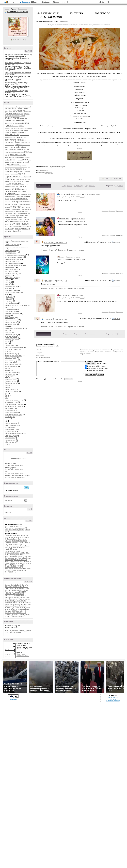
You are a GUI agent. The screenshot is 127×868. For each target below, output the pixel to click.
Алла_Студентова (11, 556)
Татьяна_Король (19, 530)
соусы (26, 199)
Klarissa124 (17, 587)
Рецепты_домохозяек (12, 631)
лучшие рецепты (10, 253)
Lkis (6, 544)
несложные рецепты (12, 263)
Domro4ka (16, 539)
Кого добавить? (22, 536)
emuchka (23, 539)
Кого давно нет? (10, 536)
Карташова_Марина (12, 606)
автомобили (9, 427)
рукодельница (10, 408)
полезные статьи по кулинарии (15, 305)
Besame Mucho (10, 464)
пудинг (18, 179)
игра (6, 352)
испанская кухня (10, 251)
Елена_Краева (10, 562)
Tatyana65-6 (20, 594)
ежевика (16, 126)
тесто (13, 207)
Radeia (62, 257)
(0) (31, 55)
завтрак (21, 126)
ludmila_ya (11, 544)
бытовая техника (11, 381)
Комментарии (23, 9)
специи (8, 201)
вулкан (21, 120)
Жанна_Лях (17, 602)
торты (23, 209)
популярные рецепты (12, 259)
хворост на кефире (23, 220)
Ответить (105, 211)
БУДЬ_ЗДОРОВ (25, 631)
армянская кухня (10, 389)
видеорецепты (10, 312)
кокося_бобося (25, 615)
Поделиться (117, 178)
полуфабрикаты (11, 303)
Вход (35, 2)
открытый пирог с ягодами (23, 167)
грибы (25, 123)
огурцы (18, 165)
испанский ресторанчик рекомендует (17, 241)
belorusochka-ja (24, 537)
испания (8, 135)
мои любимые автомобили (14, 406)
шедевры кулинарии (12, 293)
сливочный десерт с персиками (14, 197)
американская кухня (12, 429)
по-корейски (26, 177)
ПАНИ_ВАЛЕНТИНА (12, 526)
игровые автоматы (18, 132)
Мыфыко (26, 609)
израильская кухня (11, 320)
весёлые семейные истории (14, 434)
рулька (7, 184)
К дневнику (79, 186)
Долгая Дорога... (11, 468)
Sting (7, 472)
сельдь (8, 191)
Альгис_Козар (22, 556)
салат (18, 184)
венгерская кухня (11, 436)
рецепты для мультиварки (14, 347)
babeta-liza (14, 537)
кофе (18, 147)
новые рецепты (10, 261)
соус (21, 199)
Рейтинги (47, 2)
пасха (12, 169)
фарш (14, 213)
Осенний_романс (11, 613)
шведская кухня (10, 379)
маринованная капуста (58, 167)
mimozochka (18, 546)
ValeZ (28, 553)
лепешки (13, 155)
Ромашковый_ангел (19, 570)
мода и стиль (9, 362)
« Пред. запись (67, 186)
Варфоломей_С (10, 601)
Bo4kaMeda (9, 539)
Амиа (30, 556)
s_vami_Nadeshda (11, 549)
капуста (19, 137)
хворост (15, 220)
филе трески (13, 215)
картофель (11, 140)
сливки (18, 194)
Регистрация (26, 2)
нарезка (12, 163)
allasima (7, 537)
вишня (15, 120)
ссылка (82, 197)
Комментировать (44, 186)
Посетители (21, 654)
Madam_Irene (9, 546)
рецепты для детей (11, 339)
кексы (24, 140)
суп (12, 201)
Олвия (18, 611)
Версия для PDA (113, 697)
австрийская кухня (11, 360)
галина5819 (9, 560)
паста (7, 169)
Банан (11, 111)
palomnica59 (20, 548)
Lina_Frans (15, 589)
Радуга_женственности (13, 632)
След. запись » (90, 186)
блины (8, 118)
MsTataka (26, 546)
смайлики (57, 361)
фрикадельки (22, 217)
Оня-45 (29, 569)
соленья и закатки (11, 423)
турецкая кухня (10, 411)
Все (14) (30, 453)
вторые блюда (10, 318)
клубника (16, 142)
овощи (11, 165)
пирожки (9, 176)
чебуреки (9, 221)
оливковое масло (10, 167)
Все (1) (30, 509)
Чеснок (21, 111)
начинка (19, 162)
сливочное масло (26, 194)
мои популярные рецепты (14, 257)
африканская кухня (11, 413)
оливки (24, 165)
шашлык (27, 224)
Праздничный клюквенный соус (17, 55)
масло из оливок (18, 157)
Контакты (113, 699)
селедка (23, 189)
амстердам (28, 111)
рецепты (8, 513)
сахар (7, 189)
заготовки (8, 333)
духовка (9, 126)
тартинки (21, 202)
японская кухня (10, 375)
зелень (13, 130)
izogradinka (23, 541)
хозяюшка (8, 288)
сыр (16, 201)
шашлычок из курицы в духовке (22, 226)
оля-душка (22, 569)
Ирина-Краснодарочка (12, 604)
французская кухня (11, 286)
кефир (8, 142)
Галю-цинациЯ (21, 601)
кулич (7, 152)
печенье (9, 171)
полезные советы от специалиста (16, 247)
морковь (14, 160)
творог (14, 204)
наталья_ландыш (11, 616)
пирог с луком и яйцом (11, 174)
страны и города (10, 309)
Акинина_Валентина (17, 555)
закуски (7, 341)
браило (20, 558)
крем (26, 149)
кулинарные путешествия (14, 356)
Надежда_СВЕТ (10, 611)
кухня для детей (10, 337)
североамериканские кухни (14, 400)
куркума (7, 155)
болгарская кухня (11, 383)
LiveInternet (9, 2)
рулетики (25, 181)
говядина (9, 123)
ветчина (8, 120)
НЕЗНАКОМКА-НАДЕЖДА (14, 567)
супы (6, 394)
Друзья (14, 9)
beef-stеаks (8, 109)
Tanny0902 (8, 594)
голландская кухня (11, 402)
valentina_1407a (25, 597)
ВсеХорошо (27, 558)
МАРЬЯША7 (12, 565)
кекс (19, 140)
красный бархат (19, 149)
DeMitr (19, 585)
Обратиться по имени (75, 250)
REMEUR (23, 592)
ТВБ (21, 526)
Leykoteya (8, 542)
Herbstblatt (15, 541)
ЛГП (6, 565)
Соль (15, 111)
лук (24, 155)
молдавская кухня (11, 366)
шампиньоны (16, 224)
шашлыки (9, 226)
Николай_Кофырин (11, 569)
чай (6, 421)
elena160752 (9, 596)
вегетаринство (10, 438)
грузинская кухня (11, 324)
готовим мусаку (17, 123)
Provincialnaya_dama (12, 528)
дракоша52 (23, 528)
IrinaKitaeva (9, 530)
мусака (20, 160)
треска (29, 209)
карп (25, 137)
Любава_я (8, 609)
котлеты (12, 147)
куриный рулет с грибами (16, 152)
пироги (21, 174)
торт (19, 207)
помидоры (10, 179)
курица (28, 152)
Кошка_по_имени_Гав (12, 563)
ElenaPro (25, 585)
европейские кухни (11, 245)
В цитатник (119, 211)
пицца (17, 176)
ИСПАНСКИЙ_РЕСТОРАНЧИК (72, 194)
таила (7, 531)
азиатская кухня (10, 290)
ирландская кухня (11, 373)
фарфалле (8, 213)
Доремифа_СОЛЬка (20, 560)
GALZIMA (8, 541)
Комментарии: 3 (20, 465)
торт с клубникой (15, 209)
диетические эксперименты (14, 328)
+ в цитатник (63, 21)
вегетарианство (10, 440)
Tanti (14, 594)
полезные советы (11, 274)
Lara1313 (8, 589)
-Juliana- (8, 585)
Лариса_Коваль (26, 563)
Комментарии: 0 (20, 473)
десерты (8, 276)
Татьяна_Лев (22, 613)
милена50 (20, 565)
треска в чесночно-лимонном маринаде (16, 211)
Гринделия (8, 602)
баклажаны (11, 113)
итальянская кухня (11, 278)
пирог (17, 171)
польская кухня (10, 417)
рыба (12, 184)
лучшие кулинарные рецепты (15, 255)
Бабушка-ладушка (11, 558)
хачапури (9, 219)
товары (7, 370)
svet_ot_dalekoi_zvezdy (13, 551)
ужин (6, 444)
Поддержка (100, 2)
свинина (15, 189)
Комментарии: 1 (20, 469)
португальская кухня (12, 425)
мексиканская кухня (12, 364)
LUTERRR (19, 544)
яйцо (19, 231)
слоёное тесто (11, 345)
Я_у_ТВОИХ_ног (10, 572)
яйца (14, 231)
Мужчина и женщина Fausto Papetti (18, 476)
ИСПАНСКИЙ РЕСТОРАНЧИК (6, 12)
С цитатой (112, 211)
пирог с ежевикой (25, 172)
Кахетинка (20, 525)
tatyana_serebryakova (12, 553)
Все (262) (29, 521)
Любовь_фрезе (17, 609)
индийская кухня (10, 432)
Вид (104, 2)
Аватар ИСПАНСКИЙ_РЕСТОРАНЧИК (18, 27)
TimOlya (22, 553)
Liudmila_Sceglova (24, 542)
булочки (15, 118)
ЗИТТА (18, 562)
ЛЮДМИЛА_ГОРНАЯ (12, 608)
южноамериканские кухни (14, 415)
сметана (14, 199)
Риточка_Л (8, 570)
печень (23, 169)
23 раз (47, 171)
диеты (7, 326)
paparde (16, 597)
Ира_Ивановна (25, 562)
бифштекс (20, 114)
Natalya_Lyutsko (10, 548)
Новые (120, 186)
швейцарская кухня (11, 392)
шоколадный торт (22, 229)
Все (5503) (29, 582)
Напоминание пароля (43, 357)
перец (17, 169)
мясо (25, 160)
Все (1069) (29, 51)
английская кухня (11, 335)
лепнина (20, 155)
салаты (23, 186)
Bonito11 (14, 585)
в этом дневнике (12, 491)
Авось (57, 2)
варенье (24, 118)
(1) (14, 93)
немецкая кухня (10, 358)
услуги (7, 396)
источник (80, 149)
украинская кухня (11, 322)
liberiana (15, 542)
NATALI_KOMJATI (11, 590)
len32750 (23, 596)
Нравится (108, 178)
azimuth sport (26, 107)
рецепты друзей (10, 269)
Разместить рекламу (113, 701)
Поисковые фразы (23, 656)
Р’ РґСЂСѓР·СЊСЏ (20, 40)
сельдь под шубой (19, 191)
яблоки (8, 231)
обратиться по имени (93, 194)
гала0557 (8, 615)
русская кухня (9, 271)
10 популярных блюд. (13, 107)
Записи (7, 9)
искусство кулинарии (12, 314)
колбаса (18, 145)
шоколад (9, 228)
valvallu (27, 530)
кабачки (15, 135)
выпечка (8, 282)
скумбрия (10, 194)
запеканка (9, 128)
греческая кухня (10, 354)
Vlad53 (7, 555)
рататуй (22, 179)
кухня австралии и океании (14, 404)
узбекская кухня (10, 442)
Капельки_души (26, 604)
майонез (9, 157)
